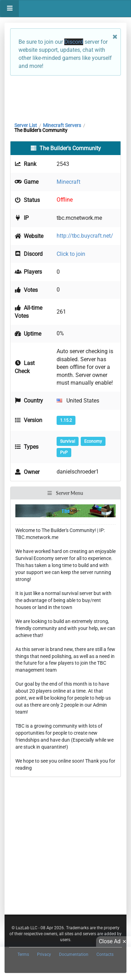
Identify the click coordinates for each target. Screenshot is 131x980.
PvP (64, 453)
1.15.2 (66, 420)
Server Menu (65, 493)
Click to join (71, 254)
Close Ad (114, 941)
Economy (93, 441)
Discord (74, 42)
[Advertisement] (65, 97)
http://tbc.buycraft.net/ (85, 236)
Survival (68, 441)
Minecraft (68, 182)
